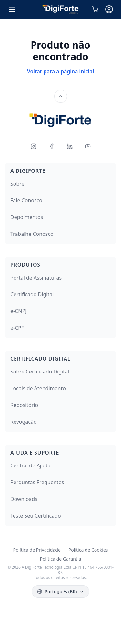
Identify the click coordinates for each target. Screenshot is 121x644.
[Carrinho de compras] (95, 9)
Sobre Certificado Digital (40, 372)
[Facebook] (52, 146)
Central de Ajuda (30, 465)
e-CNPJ (19, 311)
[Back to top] (61, 96)
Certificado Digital (32, 294)
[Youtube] (88, 146)
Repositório (24, 405)
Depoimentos (27, 217)
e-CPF (17, 328)
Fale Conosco (26, 200)
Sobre (17, 184)
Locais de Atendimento (38, 388)
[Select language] (61, 592)
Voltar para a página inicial (61, 71)
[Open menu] (12, 9)
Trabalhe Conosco (32, 234)
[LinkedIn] (70, 146)
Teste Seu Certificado (36, 516)
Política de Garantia (61, 559)
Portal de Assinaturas (36, 278)
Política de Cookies (88, 550)
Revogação (24, 422)
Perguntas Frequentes (37, 482)
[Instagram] (34, 146)
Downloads (24, 499)
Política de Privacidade (37, 550)
